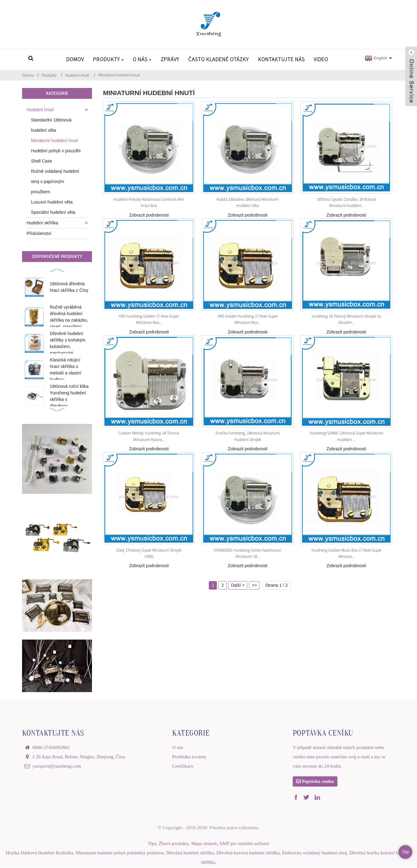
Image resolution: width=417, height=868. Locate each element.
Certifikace (183, 766)
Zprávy (170, 59)
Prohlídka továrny (189, 757)
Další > (238, 585)
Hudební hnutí (77, 75)
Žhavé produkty (174, 845)
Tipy (152, 845)
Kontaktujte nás (281, 59)
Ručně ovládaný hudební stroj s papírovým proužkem (55, 181)
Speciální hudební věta (53, 212)
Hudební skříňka (42, 223)
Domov (75, 59)
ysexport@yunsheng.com (57, 766)
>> (254, 585)
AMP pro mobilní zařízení (244, 845)
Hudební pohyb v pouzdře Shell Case (56, 156)
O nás (142, 59)
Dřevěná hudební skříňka (190, 854)
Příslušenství (39, 233)
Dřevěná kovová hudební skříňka (248, 854)
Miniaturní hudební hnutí (119, 75)
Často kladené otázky (219, 59)
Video (321, 59)
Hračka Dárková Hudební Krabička (39, 854)
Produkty (108, 59)
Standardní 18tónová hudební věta (51, 125)
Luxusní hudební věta (52, 202)
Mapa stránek (204, 845)
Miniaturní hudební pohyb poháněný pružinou (120, 854)
